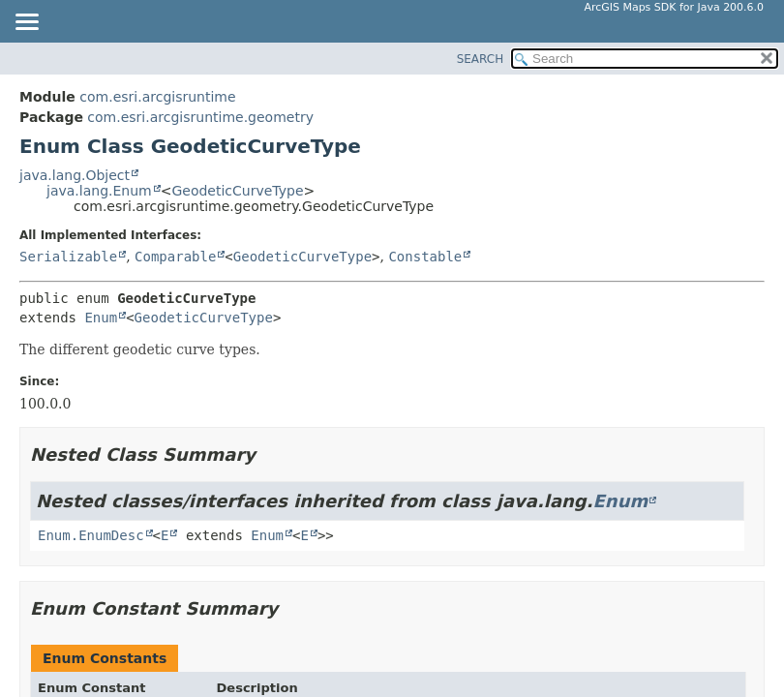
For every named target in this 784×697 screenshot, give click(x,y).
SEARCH (481, 59)
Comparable (175, 257)
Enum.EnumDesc (91, 535)
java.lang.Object (75, 175)
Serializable (68, 257)
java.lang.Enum (99, 191)
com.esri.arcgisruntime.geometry (200, 117)
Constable (425, 257)
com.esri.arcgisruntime (157, 97)
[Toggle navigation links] (26, 23)
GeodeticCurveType (237, 191)
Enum (101, 318)
